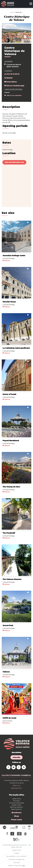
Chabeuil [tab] (26, 775)
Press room (16, 820)
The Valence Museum (12, 579)
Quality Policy (17, 805)
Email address (11, 82)
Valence (6, 672)
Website (8, 78)
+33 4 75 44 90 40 (12, 74)
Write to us (17, 786)
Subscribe (16, 757)
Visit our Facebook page (14, 86)
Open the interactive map (14, 162)
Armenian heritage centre (14, 256)
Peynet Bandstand (11, 441)
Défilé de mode (9, 718)
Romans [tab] (16, 775)
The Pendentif (9, 533)
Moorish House (9, 302)
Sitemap (17, 862)
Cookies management (17, 859)
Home (12, 12)
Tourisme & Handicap (17, 803)
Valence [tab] (6, 775)
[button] (3, 33)
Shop (16, 816)
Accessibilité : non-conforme (17, 856)
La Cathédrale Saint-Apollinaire (16, 348)
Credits (17, 853)
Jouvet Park (8, 625)
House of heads (9, 394)
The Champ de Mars (11, 487)
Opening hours (16, 788)
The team (16, 801)
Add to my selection (13, 95)
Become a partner (16, 807)
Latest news (16, 799)
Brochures (16, 813)
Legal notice (17, 850)
